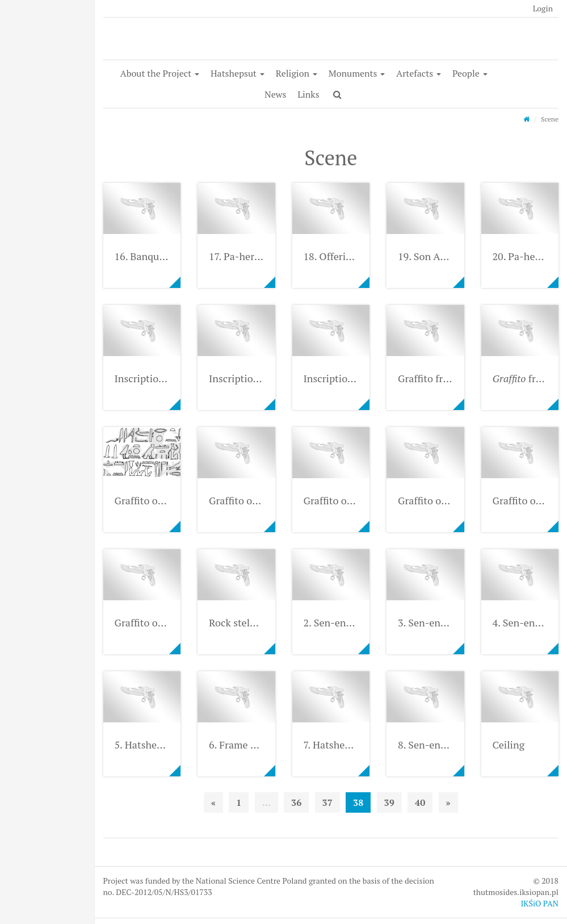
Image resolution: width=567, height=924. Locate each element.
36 (296, 802)
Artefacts (419, 73)
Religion (297, 73)
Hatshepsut (238, 73)
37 (327, 802)
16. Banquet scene (156, 256)
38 (358, 802)
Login (543, 8)
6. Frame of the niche (257, 745)
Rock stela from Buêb (257, 622)
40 (420, 802)
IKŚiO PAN (539, 903)
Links (308, 94)
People (470, 73)
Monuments (357, 73)
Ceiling (509, 745)
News (275, 94)
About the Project (160, 73)
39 (389, 802)
